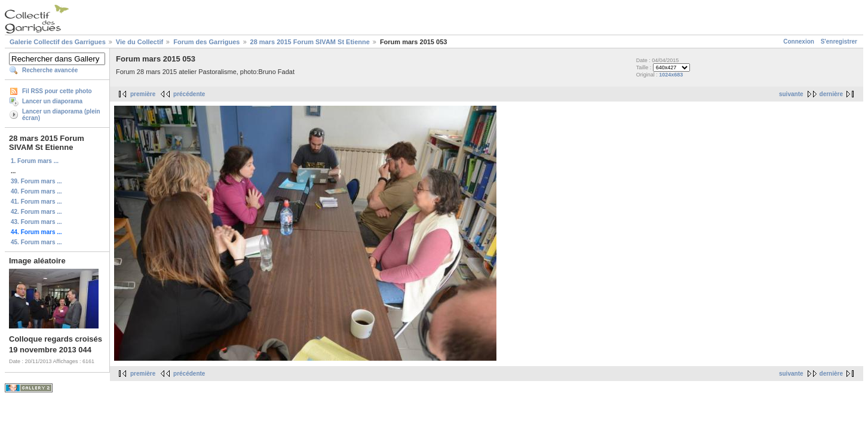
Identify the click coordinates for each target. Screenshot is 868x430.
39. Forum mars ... (36, 181)
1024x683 (671, 75)
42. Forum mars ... (36, 212)
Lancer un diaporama (52, 101)
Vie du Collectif (139, 42)
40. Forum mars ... (36, 191)
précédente (189, 94)
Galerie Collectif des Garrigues (58, 42)
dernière (831, 94)
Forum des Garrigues (206, 42)
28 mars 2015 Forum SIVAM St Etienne (310, 42)
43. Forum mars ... (36, 222)
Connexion (799, 42)
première (143, 94)
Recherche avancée (50, 70)
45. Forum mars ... (36, 242)
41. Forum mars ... (36, 202)
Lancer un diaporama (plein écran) (61, 115)
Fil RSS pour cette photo (57, 91)
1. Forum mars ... (35, 161)
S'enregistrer (839, 42)
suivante (791, 94)
